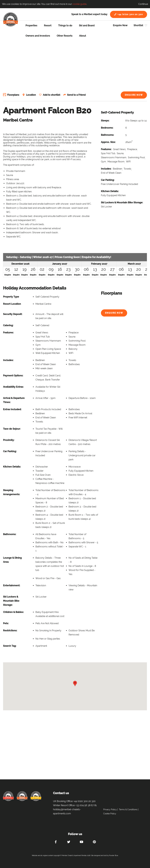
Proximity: (9, 440)
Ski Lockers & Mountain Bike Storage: (122, 203)
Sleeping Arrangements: (11, 492)
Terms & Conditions (128, 809)
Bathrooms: (107, 135)
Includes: (106, 169)
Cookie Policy (110, 814)
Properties (31, 26)
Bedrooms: (107, 128)
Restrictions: (10, 631)
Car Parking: (108, 180)
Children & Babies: (13, 612)
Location (31, 95)
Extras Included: (12, 409)
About (83, 36)
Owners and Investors (38, 36)
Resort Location (12, 304)
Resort (48, 26)
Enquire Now (120, 25)
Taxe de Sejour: (12, 429)
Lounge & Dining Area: (12, 560)
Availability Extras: (13, 387)
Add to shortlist (52, 95)
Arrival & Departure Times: (14, 400)
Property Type (11, 297)
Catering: (8, 325)
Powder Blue (114, 855)
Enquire (8, 275)
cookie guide (79, 4)
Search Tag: (10, 646)
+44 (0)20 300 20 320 (129, 14)
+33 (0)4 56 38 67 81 (86, 805)
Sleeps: (105, 121)
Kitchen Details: (110, 191)
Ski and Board (87, 26)
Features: (106, 149)
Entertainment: (12, 585)
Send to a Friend (77, 95)
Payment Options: (13, 376)
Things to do (65, 26)
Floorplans (13, 95)
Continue (143, 4)
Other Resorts (65, 36)
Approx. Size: (108, 142)
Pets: (6, 623)
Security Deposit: (13, 314)
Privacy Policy (110, 809)
